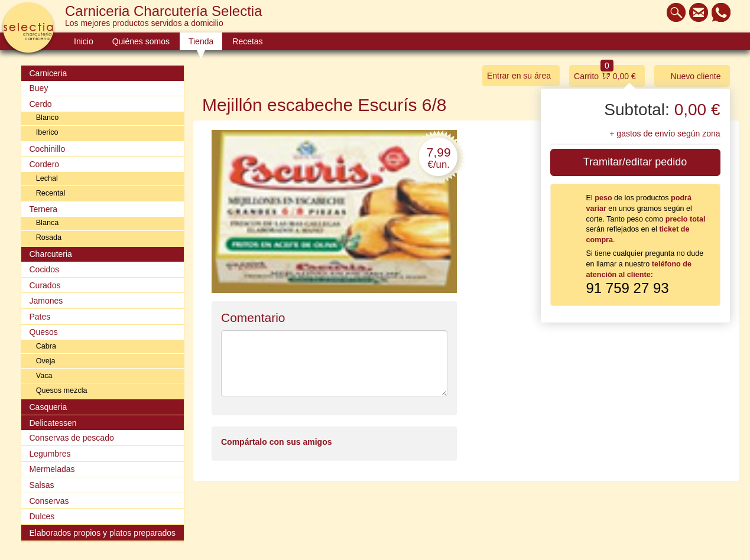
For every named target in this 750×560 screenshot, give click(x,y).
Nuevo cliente (690, 75)
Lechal (47, 178)
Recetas (247, 41)
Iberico (47, 132)
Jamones (46, 301)
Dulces (42, 516)
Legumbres (50, 454)
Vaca (44, 376)
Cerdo (41, 104)
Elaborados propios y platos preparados (103, 533)
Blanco (48, 118)
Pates (40, 317)
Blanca (48, 223)
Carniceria (48, 73)
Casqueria (48, 407)
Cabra (46, 346)
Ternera (43, 209)
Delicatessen (53, 423)
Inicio (84, 41)
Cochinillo (48, 149)
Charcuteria (51, 254)
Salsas (42, 485)
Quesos (44, 332)
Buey (39, 88)
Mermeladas (52, 469)
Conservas (49, 501)
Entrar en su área (519, 76)
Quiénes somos (141, 41)
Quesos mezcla (62, 390)
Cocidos (45, 269)
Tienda (201, 41)
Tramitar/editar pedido (635, 162)
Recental (51, 193)
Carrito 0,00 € (605, 73)
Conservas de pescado (72, 438)
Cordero (45, 164)
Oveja (46, 361)
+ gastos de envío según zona (665, 134)
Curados (45, 285)
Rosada (49, 237)
